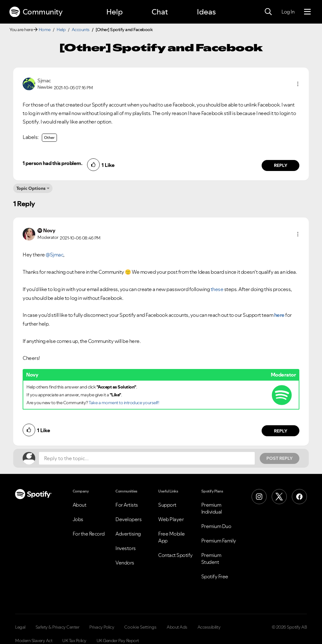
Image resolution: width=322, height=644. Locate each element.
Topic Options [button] (31, 188)
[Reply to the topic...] (147, 458)
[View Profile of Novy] (49, 230)
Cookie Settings (140, 627)
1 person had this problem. (52, 163)
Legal (20, 627)
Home (45, 30)
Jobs (78, 519)
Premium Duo (216, 526)
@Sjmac (54, 255)
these (217, 289)
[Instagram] (259, 497)
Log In (288, 12)
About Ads (177, 627)
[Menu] (307, 12)
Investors (126, 548)
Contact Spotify (175, 555)
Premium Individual (212, 508)
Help (114, 12)
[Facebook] (299, 497)
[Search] (268, 12)
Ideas (206, 12)
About (80, 505)
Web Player (171, 519)
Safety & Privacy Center (58, 627)
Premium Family (219, 541)
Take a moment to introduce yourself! (124, 403)
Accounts (81, 30)
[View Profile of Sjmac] (44, 80)
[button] (298, 84)
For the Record (89, 534)
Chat (160, 12)
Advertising (128, 534)
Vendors (125, 563)
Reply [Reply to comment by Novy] (281, 431)
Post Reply (280, 458)
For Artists (127, 505)
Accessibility (209, 627)
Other (49, 138)
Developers (128, 519)
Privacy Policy (102, 627)
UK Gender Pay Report (118, 641)
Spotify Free (215, 576)
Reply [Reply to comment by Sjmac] (281, 165)
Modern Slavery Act (34, 641)
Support (167, 505)
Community (36, 12)
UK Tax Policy (74, 641)
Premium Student (211, 559)
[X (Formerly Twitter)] (279, 497)
